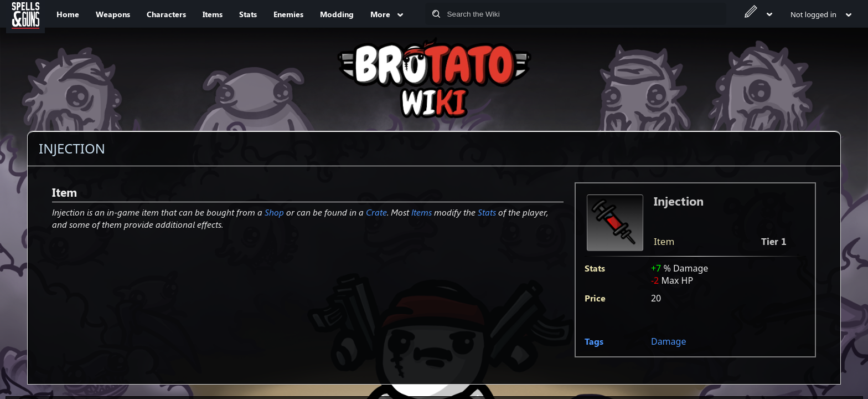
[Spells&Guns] (25, 14)
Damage (668, 341)
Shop (274, 212)
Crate (376, 212)
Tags (594, 341)
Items (422, 212)
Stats (487, 212)
